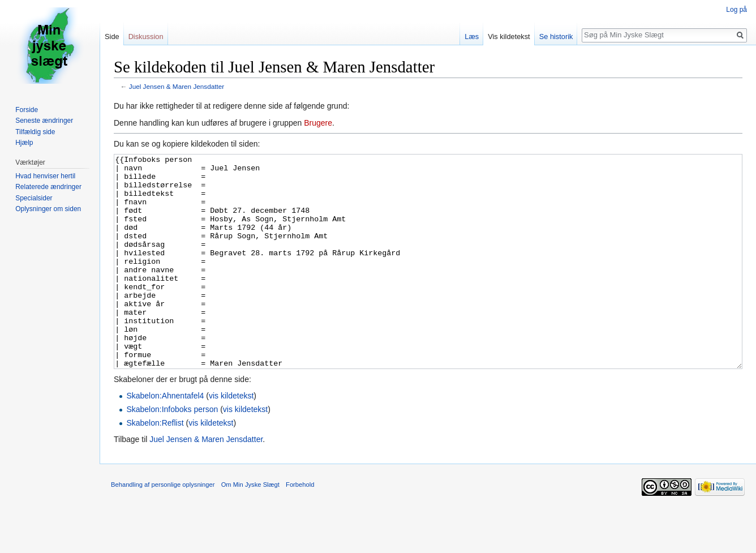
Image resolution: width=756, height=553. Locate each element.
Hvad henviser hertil (45, 176)
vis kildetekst (231, 438)
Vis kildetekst (509, 37)
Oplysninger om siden (48, 209)
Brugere (318, 123)
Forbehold (300, 527)
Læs (472, 37)
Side (112, 37)
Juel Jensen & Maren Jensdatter (177, 86)
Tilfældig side (35, 132)
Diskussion (146, 37)
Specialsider (34, 198)
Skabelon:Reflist (155, 465)
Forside (27, 110)
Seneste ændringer (44, 121)
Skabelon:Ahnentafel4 (165, 438)
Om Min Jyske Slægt (250, 527)
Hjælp (24, 143)
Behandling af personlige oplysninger (163, 527)
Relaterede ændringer (48, 187)
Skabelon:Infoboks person (172, 452)
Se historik (556, 37)
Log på (736, 10)
